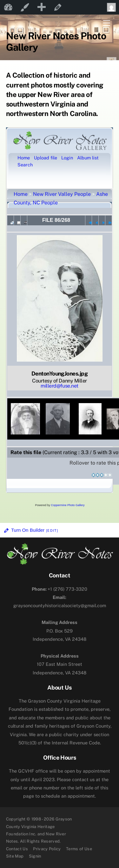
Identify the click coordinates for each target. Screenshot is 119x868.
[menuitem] (41, 7)
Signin (35, 856)
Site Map (15, 856)
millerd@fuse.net (59, 386)
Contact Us (17, 849)
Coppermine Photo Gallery (68, 505)
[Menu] (107, 23)
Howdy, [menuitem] (113, 7)
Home (21, 194)
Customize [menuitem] (25, 7)
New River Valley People (62, 194)
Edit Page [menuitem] (58, 7)
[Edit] (52, 530)
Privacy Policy (47, 849)
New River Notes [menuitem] (8, 7)
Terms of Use (79, 849)
